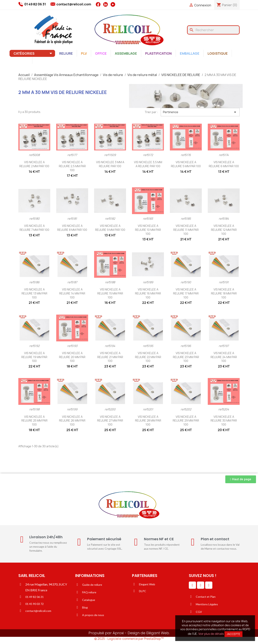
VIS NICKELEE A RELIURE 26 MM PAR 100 (72, 421)
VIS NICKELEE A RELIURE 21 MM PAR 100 (110, 357)
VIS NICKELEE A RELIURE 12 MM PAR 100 (224, 230)
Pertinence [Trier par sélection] (200, 112)
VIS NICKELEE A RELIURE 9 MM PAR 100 (110, 228)
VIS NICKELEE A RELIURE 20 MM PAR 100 (72, 357)
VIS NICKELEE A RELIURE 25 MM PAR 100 (34, 421)
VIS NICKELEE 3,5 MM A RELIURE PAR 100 (148, 164)
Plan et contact (215, 539)
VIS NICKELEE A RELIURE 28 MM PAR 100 (148, 421)
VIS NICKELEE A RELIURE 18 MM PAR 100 (224, 293)
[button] (241, 479)
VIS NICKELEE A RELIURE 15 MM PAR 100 (110, 293)
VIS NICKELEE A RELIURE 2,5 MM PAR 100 (72, 166)
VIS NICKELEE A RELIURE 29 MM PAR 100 (186, 421)
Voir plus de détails (211, 634)
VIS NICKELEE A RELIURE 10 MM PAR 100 (148, 230)
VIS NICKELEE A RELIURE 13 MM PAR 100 (34, 293)
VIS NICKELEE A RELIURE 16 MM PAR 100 (148, 293)
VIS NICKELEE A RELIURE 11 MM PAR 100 (186, 230)
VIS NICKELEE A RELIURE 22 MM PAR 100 (148, 357)
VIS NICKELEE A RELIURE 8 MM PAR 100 (72, 228)
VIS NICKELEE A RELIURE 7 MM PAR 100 (34, 228)
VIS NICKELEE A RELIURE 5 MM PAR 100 (186, 164)
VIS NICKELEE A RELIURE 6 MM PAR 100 (224, 164)
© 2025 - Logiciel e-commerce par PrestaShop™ (129, 639)
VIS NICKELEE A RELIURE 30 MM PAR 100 (224, 421)
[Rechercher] (213, 30)
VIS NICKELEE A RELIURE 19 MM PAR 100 (34, 357)
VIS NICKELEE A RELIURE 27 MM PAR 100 (110, 421)
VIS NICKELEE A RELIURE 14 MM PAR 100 (72, 293)
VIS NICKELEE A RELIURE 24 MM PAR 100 (224, 357)
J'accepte (233, 634)
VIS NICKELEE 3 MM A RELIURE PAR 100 (110, 164)
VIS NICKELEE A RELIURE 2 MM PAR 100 (34, 164)
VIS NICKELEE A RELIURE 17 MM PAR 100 (186, 293)
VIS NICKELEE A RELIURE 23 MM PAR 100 (186, 357)
